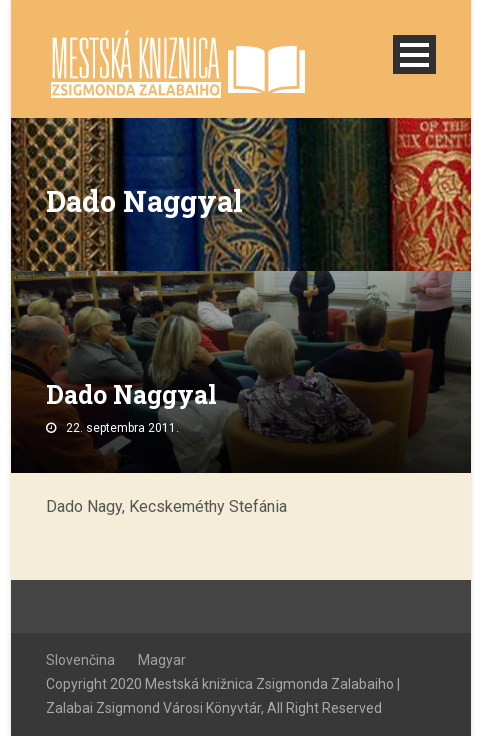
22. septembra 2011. (122, 428)
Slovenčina (80, 660)
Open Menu (414, 54)
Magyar (162, 660)
